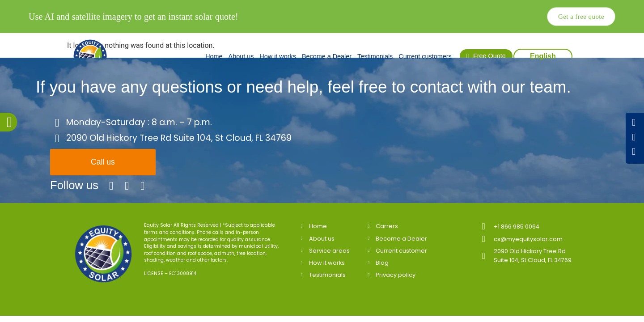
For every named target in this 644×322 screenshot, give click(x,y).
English (543, 56)
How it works (278, 56)
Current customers (425, 56)
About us (241, 56)
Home (214, 56)
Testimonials (375, 56)
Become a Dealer (327, 56)
